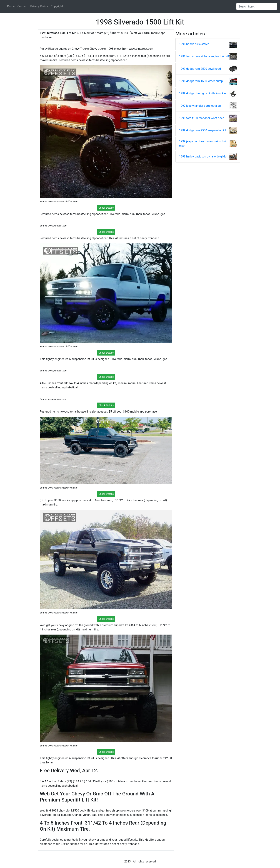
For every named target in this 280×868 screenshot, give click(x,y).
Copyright (57, 6)
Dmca (11, 6)
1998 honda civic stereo (194, 44)
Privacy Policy (39, 6)
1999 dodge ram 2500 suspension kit (203, 130)
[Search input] (257, 6)
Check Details (106, 208)
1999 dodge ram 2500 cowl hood (200, 69)
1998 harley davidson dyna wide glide (203, 156)
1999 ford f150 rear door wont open (202, 118)
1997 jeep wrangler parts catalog (200, 106)
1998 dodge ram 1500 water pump (201, 81)
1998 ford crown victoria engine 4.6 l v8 (204, 56)
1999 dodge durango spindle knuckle (202, 93)
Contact (22, 6)
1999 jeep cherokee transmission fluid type (203, 143)
